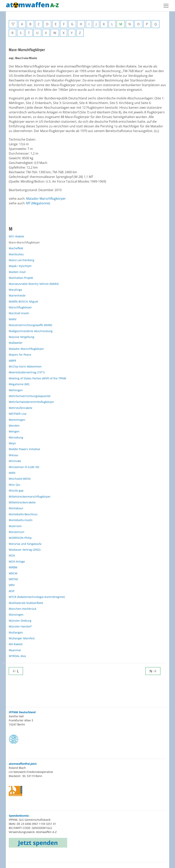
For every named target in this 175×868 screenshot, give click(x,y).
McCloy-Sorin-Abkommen (25, 366)
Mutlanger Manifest (22, 638)
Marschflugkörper (20, 307)
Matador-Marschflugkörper (26, 349)
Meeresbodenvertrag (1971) (27, 372)
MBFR (12, 361)
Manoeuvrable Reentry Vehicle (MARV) (34, 284)
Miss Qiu (15, 485)
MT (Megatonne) (38, 203)
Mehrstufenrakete (21, 408)
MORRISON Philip (20, 538)
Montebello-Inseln (21, 520)
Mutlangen (16, 632)
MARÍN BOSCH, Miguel (23, 301)
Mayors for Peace (20, 355)
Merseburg (16, 437)
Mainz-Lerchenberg (22, 260)
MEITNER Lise (18, 414)
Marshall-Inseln (19, 313)
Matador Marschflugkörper (46, 199)
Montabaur (16, 508)
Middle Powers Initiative (24, 449)
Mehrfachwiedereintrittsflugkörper (31, 402)
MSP (12, 591)
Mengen (14, 431)
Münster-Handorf (20, 626)
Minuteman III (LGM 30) (24, 467)
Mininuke (15, 461)
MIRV (12, 473)
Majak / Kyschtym (20, 266)
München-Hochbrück (22, 609)
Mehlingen (16, 390)
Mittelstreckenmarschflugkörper (30, 497)
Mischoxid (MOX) (20, 479)
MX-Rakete (16, 644)
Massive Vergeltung (22, 337)
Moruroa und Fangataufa (25, 544)
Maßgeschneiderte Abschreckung (31, 331)
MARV (13, 319)
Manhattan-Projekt (21, 278)
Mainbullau (16, 254)
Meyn (12, 443)
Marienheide (17, 295)
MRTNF (13, 579)
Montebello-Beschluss (23, 514)
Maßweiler (16, 343)
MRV (12, 585)
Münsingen (16, 615)
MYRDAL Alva (17, 656)
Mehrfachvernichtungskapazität (30, 396)
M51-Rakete (16, 236)
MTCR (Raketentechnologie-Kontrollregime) (37, 597)
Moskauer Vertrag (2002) (25, 550)
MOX (12, 555)
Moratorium (17, 532)
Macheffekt (16, 248)
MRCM (13, 573)
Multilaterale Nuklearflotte (26, 603)
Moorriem (15, 526)
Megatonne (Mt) (19, 384)
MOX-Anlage (17, 561)
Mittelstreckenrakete (22, 502)
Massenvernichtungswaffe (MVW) (30, 325)
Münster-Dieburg (20, 621)
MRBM (13, 567)
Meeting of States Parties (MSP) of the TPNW (37, 378)
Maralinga (15, 290)
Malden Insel (17, 272)
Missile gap (16, 490)
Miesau (14, 455)
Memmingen (17, 420)
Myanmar (15, 650)
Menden (14, 426)
